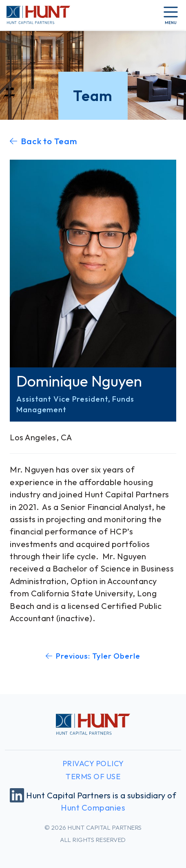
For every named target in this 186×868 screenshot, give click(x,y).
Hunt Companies (93, 808)
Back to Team (43, 141)
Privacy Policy (93, 764)
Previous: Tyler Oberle (93, 656)
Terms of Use (93, 777)
